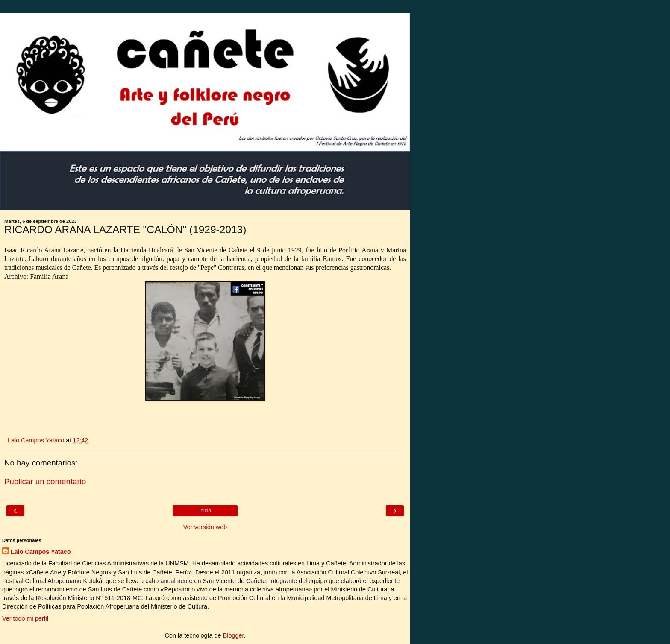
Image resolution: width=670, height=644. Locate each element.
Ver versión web (205, 527)
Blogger (234, 635)
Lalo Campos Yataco (41, 552)
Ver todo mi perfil (25, 618)
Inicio (205, 511)
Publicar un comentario (45, 482)
